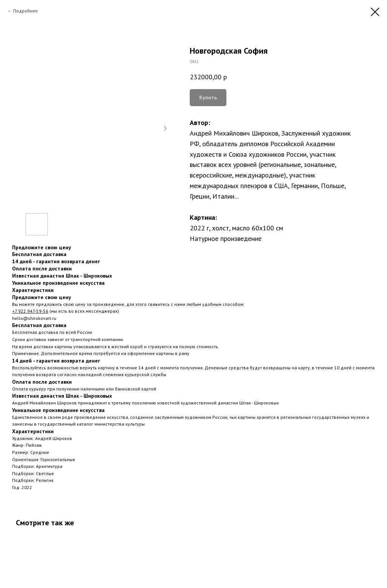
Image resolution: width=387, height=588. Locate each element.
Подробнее (26, 11)
